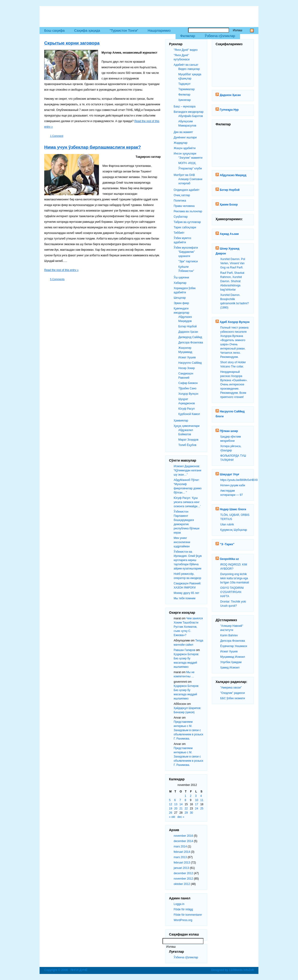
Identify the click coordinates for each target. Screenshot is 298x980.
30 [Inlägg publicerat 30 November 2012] (191, 813)
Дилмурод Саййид (190, 337)
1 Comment (57, 136)
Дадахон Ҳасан (230, 95)
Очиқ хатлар (182, 195)
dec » (181, 817)
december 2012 (183, 873)
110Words (236, 970)
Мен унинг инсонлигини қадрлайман (182, 542)
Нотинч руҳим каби (233, 485)
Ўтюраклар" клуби (190, 168)
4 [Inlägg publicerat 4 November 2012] (201, 796)
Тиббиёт (179, 233)
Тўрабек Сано (187, 388)
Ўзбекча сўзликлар (220, 36)
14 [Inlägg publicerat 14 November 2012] (181, 804)
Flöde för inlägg (183, 909)
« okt (172, 817)
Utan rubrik (227, 524)
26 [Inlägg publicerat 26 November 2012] (171, 813)
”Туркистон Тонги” (124, 30)
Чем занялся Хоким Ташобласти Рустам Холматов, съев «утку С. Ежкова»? (188, 627)
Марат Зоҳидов (188, 440)
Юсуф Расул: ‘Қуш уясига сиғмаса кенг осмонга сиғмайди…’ (187, 502)
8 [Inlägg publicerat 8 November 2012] (185, 800)
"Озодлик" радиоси (232, 693)
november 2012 (183, 879)
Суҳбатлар (181, 217)
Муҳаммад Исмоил (233, 657)
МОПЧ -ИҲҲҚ (187, 163)
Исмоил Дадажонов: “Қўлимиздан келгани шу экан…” (187, 470)
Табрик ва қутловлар (187, 222)
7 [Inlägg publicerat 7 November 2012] (180, 800)
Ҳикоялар (185, 100)
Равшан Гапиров (184, 650)
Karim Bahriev (229, 635)
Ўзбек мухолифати (186, 248)
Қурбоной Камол (189, 414)
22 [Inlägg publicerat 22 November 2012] (186, 809)
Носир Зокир (187, 368)
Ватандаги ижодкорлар (189, 112)
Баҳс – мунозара (185, 106)
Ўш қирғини (181, 278)
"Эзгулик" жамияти (190, 158)
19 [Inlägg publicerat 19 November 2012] (171, 809)
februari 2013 (182, 863)
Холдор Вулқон (188, 394)
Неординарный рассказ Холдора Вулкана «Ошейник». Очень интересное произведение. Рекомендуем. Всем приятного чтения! (234, 384)
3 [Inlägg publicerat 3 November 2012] (196, 796)
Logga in (179, 904)
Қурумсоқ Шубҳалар (234, 530)
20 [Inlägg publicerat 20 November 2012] (176, 809)
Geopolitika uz (229, 559)
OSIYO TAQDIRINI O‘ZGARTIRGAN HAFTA (232, 592)
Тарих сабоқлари (185, 227)
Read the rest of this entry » (61, 270)
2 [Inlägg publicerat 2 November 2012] (191, 796)
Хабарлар (180, 283)
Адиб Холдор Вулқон (235, 322)
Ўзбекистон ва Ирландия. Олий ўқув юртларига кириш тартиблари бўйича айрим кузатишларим (188, 560)
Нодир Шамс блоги (233, 509)
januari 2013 (181, 868)
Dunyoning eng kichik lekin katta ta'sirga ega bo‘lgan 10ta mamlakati (235, 578)
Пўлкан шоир (229, 431)
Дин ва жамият (183, 132)
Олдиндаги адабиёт (187, 190)
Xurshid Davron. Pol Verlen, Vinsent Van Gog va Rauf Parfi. (233, 263)
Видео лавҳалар (189, 69)
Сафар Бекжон (188, 383)
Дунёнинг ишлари (185, 137)
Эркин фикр (181, 303)
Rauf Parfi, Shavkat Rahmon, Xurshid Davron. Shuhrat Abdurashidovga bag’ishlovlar (232, 281)
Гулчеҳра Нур (229, 110)
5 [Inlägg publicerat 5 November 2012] (170, 800)
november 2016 (183, 836)
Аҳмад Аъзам (229, 234)
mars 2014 (180, 846)
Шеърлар (180, 298)
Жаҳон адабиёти (185, 148)
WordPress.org (183, 920)
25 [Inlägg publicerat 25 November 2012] (202, 809)
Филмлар (188, 36)
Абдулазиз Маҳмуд (233, 175)
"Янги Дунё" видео (186, 50)
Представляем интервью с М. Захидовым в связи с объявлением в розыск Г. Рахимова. (188, 730)
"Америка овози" (231, 688)
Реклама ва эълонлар (188, 211)
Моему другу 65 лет (186, 593)
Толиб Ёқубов (187, 445)
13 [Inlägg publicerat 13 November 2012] (176, 804)
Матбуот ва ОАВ (184, 175)
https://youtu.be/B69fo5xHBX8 (239, 480)
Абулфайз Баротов (191, 116)
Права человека (184, 206)
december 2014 (183, 841)
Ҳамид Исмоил (230, 668)
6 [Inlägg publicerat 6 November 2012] (175, 800)
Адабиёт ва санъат (186, 65)
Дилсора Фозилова (233, 641)
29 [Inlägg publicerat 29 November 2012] (186, 813)
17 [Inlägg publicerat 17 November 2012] (197, 804)
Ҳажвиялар (181, 421)
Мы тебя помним (185, 598)
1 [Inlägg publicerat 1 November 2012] (185, 796)
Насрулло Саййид (190, 363)
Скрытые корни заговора (72, 43)
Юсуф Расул (186, 409)
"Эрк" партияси (188, 261)
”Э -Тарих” (227, 544)
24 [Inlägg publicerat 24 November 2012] (197, 809)
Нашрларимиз (159, 30)
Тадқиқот (184, 84)
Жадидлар (181, 143)
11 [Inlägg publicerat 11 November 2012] (202, 800)
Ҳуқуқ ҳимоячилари (187, 426)
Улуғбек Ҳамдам (231, 662)
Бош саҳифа (54, 30)
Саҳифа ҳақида (87, 30)
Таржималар (186, 89)
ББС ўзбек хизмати (233, 698)
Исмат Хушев (229, 651)
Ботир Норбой (230, 190)
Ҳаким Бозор (229, 205)
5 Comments (57, 279)
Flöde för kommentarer (188, 915)
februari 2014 (182, 852)
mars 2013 (180, 857)
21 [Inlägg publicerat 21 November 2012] (181, 809)
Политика (180, 201)
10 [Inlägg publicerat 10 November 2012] (197, 800)
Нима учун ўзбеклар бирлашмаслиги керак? (93, 147)
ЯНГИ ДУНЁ (61, 14)
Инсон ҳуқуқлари (185, 154)
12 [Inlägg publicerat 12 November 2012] (171, 804)
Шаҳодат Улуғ (230, 474)
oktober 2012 (182, 884)
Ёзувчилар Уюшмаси (234, 646)
